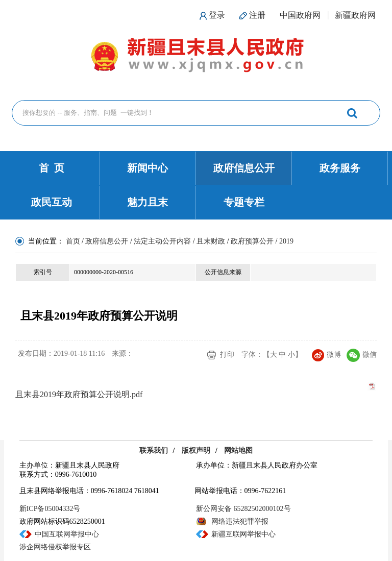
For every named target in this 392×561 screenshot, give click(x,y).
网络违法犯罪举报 (240, 521)
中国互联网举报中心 (67, 534)
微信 (362, 355)
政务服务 (340, 168)
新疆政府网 (355, 15)
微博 (326, 355)
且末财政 (211, 241)
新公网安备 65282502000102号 (243, 509)
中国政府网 (300, 15)
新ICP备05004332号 (50, 509)
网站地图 (238, 450)
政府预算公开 (252, 241)
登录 (217, 15)
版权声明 (196, 450)
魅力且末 (148, 202)
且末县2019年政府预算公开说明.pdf (79, 394)
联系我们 (154, 450)
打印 (227, 355)
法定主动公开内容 (162, 241)
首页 (73, 241)
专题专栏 (244, 202)
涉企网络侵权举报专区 (55, 547)
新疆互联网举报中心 (243, 534)
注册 (257, 15)
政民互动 (52, 202)
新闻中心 (148, 168)
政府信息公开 (244, 168)
